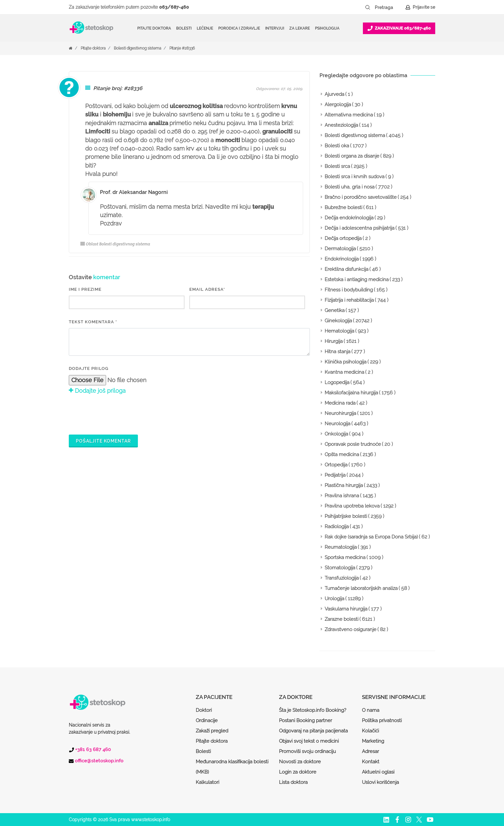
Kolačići (370, 731)
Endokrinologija (342, 259)
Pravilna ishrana (342, 496)
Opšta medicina (342, 454)
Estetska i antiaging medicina (357, 280)
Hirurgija (334, 341)
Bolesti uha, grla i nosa (350, 187)
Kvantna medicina (344, 372)
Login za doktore (298, 772)
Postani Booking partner (306, 720)
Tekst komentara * (93, 322)
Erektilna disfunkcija (346, 269)
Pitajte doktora (154, 28)
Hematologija (339, 331)
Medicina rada (340, 403)
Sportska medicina (345, 557)
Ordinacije (207, 720)
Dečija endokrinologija (349, 218)
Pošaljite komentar (103, 441)
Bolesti (203, 751)
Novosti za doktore (300, 762)
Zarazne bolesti (342, 619)
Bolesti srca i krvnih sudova (355, 177)
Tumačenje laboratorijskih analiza (361, 588)
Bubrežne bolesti (343, 207)
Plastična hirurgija (344, 485)
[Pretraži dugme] (368, 7)
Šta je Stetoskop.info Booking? (313, 710)
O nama (371, 710)
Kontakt (371, 762)
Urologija (334, 599)
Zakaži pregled (212, 731)
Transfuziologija (342, 578)
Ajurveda (334, 94)
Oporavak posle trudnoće (353, 444)
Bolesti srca (337, 166)
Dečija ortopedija (343, 238)
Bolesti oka (337, 146)
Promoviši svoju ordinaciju (307, 751)
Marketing (373, 741)
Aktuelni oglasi (378, 772)
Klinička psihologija (346, 362)
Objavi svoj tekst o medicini (309, 741)
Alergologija (338, 105)
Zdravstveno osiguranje (351, 629)
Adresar (370, 751)
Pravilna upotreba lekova (352, 506)
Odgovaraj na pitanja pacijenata (313, 731)
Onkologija (336, 434)
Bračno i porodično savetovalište (361, 197)
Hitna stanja (337, 352)
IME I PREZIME (85, 289)
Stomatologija (340, 568)
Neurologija (337, 424)
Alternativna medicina (349, 115)
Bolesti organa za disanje (352, 156)
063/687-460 (174, 7)
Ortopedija (336, 465)
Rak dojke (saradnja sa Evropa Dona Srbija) (371, 537)
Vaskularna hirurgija (346, 609)
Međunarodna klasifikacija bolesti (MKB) (232, 767)
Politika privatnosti (382, 720)
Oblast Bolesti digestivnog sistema (115, 244)
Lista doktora (293, 782)
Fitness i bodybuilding (349, 290)
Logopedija (337, 382)
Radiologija (337, 527)
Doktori (204, 710)
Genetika (335, 310)
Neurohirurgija (340, 413)
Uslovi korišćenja (380, 782)
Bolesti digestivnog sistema (137, 48)
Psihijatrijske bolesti (346, 516)
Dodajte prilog (89, 368)
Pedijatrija (335, 475)
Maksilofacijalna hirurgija (351, 393)
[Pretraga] (388, 7)
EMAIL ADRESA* (207, 289)
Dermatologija (340, 249)
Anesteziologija (341, 125)
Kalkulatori (207, 782)
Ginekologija (338, 321)
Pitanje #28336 (182, 48)
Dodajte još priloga (97, 391)
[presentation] (118, 414)
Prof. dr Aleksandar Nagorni (134, 192)
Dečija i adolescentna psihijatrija (360, 228)
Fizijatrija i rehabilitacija (349, 300)
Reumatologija (341, 547)
